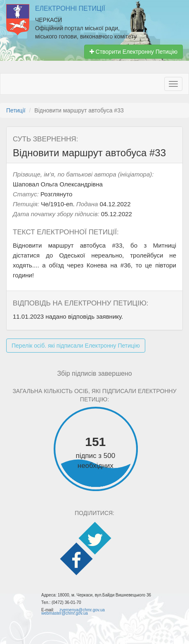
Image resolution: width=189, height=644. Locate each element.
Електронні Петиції (70, 8)
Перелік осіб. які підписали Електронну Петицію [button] (76, 346)
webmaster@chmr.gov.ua (65, 613)
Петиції (16, 110)
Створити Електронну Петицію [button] (133, 52)
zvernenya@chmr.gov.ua (82, 610)
